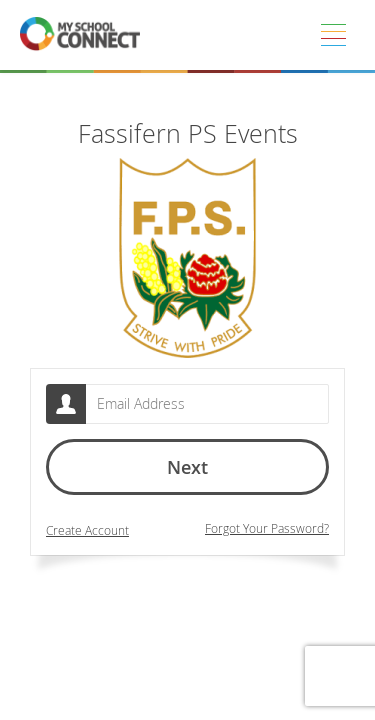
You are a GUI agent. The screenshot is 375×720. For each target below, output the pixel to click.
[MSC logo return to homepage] (80, 35)
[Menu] (333, 35)
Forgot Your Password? (267, 528)
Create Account (87, 530)
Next (187, 467)
